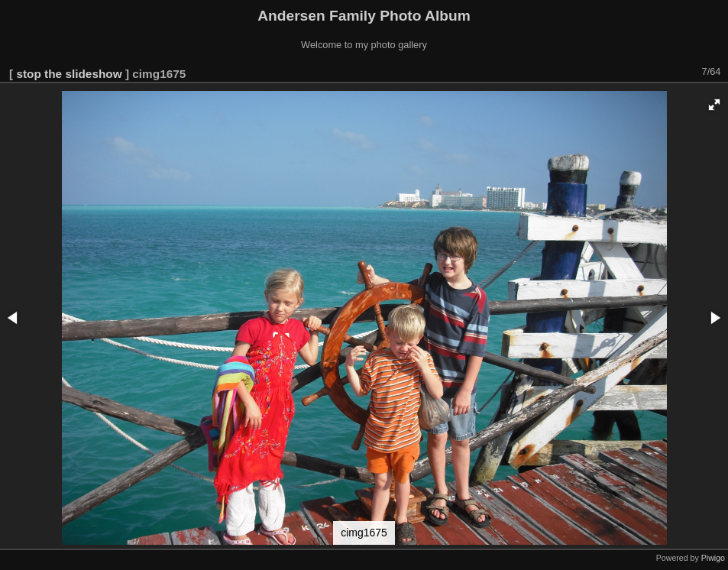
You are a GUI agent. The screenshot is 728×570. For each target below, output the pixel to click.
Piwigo (713, 558)
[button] (714, 105)
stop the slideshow (69, 74)
